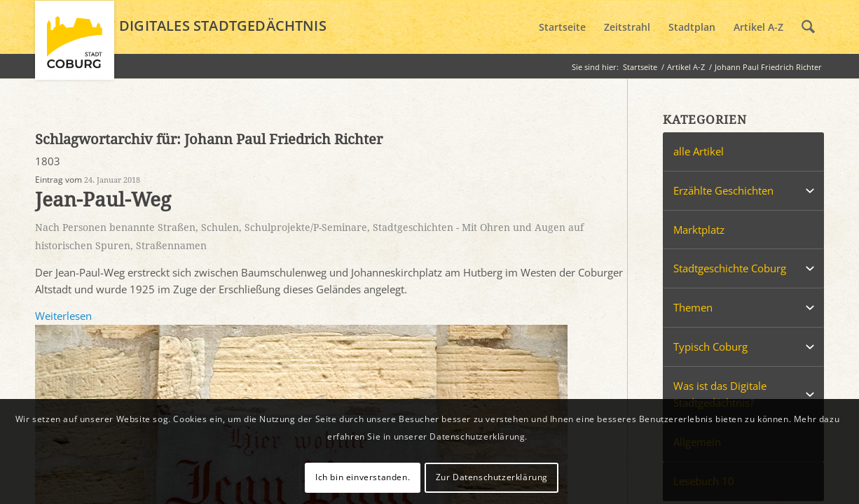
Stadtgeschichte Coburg (730, 268)
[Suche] (808, 27)
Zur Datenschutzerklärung (492, 477)
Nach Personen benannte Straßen (115, 227)
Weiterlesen (63, 316)
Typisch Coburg (710, 346)
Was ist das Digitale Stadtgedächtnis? (720, 394)
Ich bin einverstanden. (363, 477)
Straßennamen (171, 246)
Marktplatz (699, 230)
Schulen (220, 227)
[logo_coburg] (75, 46)
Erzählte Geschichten (723, 190)
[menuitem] (562, 27)
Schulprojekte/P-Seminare (306, 227)
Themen (693, 307)
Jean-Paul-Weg (103, 200)
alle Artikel (699, 151)
